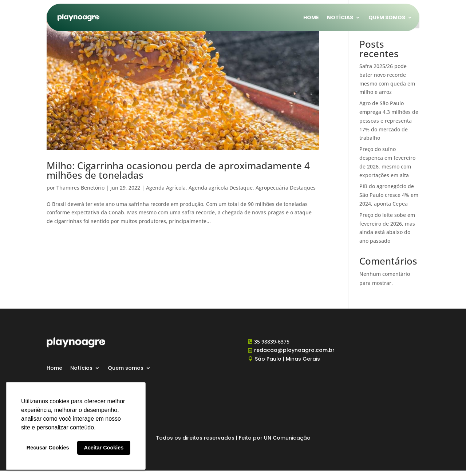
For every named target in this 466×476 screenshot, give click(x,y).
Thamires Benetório (80, 188)
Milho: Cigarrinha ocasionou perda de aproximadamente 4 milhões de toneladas (178, 170)
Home (311, 17)
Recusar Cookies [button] (48, 448)
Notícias (340, 17)
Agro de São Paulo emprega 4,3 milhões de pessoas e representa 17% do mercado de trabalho (389, 120)
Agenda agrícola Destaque (221, 188)
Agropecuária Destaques (286, 188)
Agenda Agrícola (166, 188)
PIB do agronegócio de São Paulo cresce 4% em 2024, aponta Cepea (389, 195)
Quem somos (387, 17)
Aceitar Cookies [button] (104, 448)
